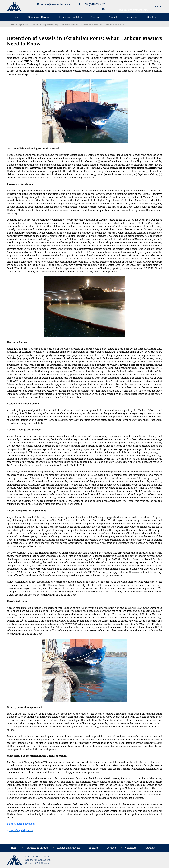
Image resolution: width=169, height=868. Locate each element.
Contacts (113, 17)
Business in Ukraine (39, 17)
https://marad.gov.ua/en (22, 824)
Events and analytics (70, 17)
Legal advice (23, 24)
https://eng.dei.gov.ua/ (21, 830)
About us (151, 17)
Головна (10, 24)
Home (16, 17)
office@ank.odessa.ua (56, 4)
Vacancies (132, 17)
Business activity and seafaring (45, 24)
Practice (95, 17)
